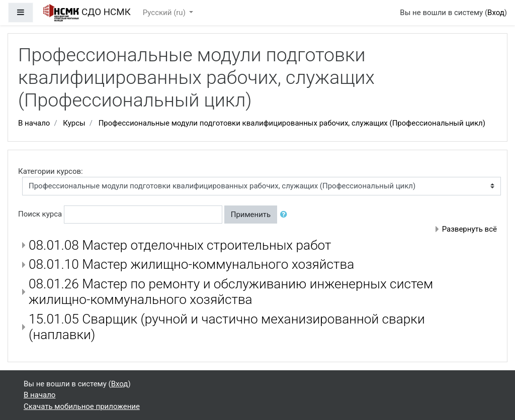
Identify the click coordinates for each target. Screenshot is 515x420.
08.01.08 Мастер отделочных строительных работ (180, 245)
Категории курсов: (51, 171)
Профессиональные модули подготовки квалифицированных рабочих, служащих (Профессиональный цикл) (292, 123)
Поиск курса (40, 214)
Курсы (74, 123)
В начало (34, 123)
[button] (286, 215)
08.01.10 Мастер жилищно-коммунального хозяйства (191, 264)
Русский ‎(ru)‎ (165, 13)
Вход (496, 13)
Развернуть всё (469, 229)
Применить (251, 215)
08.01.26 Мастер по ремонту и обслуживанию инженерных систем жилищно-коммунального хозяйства (231, 292)
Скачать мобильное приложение (82, 406)
